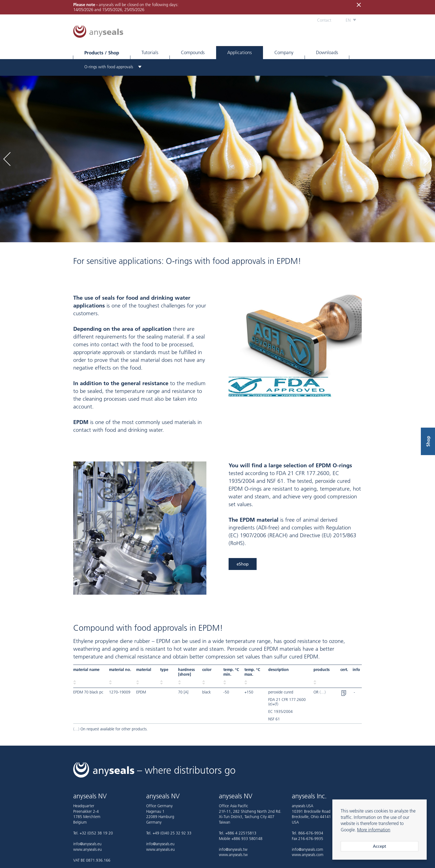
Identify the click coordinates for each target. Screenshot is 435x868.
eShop (243, 564)
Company (284, 52)
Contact (324, 20)
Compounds (193, 52)
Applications (240, 52)
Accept (380, 846)
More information (374, 830)
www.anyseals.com (308, 855)
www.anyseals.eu (88, 849)
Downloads (327, 52)
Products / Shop (102, 53)
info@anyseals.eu (87, 844)
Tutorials (150, 52)
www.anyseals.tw (233, 855)
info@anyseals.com (308, 849)
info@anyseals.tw (233, 849)
